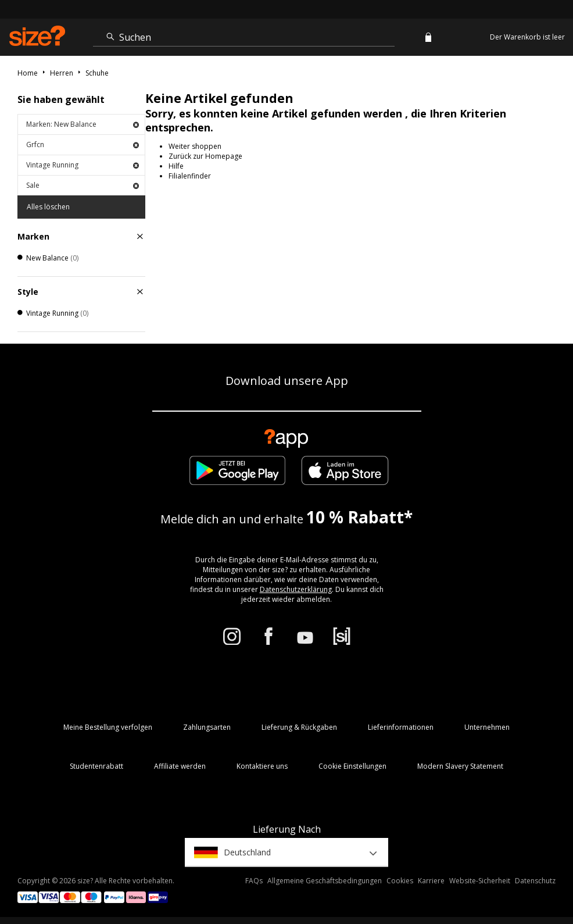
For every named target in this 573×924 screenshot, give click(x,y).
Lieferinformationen (401, 727)
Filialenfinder (190, 176)
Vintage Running (83, 165)
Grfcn (83, 145)
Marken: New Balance (83, 124)
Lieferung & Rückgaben (299, 727)
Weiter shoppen (195, 146)
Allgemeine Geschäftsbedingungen (325, 881)
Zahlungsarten (207, 727)
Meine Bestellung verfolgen (108, 727)
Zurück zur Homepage (205, 156)
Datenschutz (535, 881)
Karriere (431, 881)
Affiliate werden (180, 766)
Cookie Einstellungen (352, 766)
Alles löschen (48, 207)
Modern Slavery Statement (460, 766)
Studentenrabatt (96, 766)
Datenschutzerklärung (296, 589)
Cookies (400, 881)
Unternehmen (487, 727)
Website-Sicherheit (480, 881)
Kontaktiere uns (262, 766)
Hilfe (176, 166)
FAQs (254, 881)
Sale (83, 185)
